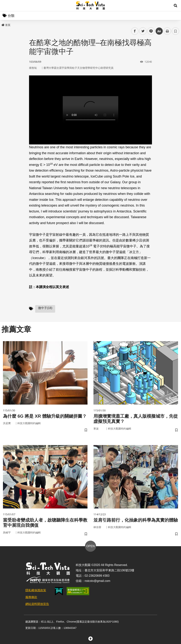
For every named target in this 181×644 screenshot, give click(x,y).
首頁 (6, 25)
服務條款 (31, 597)
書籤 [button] (175, 31)
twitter (143, 31)
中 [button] (159, 31)
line (150, 31)
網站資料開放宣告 (37, 604)
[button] (175, 6)
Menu (6, 6)
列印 (167, 31)
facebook (135, 31)
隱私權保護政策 (36, 590)
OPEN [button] (90, 546)
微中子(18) (45, 308)
